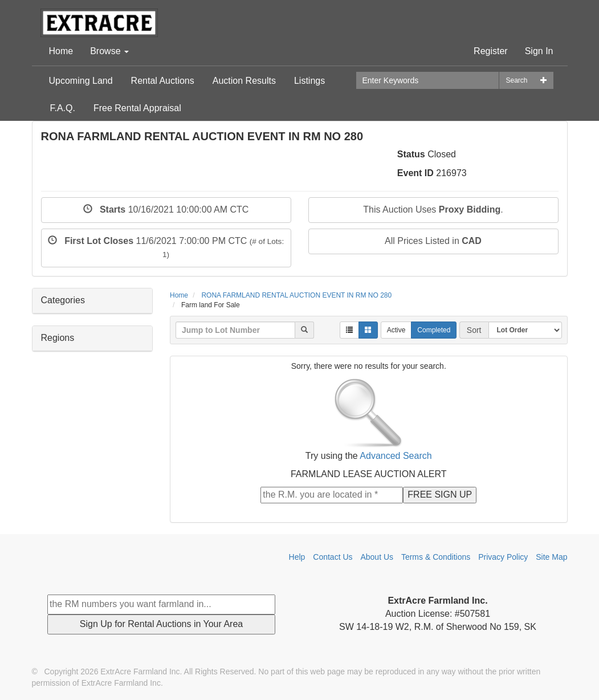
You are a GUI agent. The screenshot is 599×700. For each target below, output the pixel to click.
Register (491, 51)
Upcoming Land (81, 81)
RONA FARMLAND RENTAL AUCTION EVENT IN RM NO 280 (296, 295)
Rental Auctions (163, 81)
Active (396, 330)
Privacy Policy (503, 557)
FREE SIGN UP (440, 495)
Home (61, 51)
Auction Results (244, 81)
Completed (434, 330)
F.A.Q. (63, 108)
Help (297, 557)
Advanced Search (396, 456)
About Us (377, 557)
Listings (309, 81)
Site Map (551, 557)
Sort (474, 330)
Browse (109, 51)
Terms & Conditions (436, 557)
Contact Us (333, 557)
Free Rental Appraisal (137, 108)
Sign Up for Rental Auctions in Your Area (161, 624)
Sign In (539, 51)
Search (516, 80)
